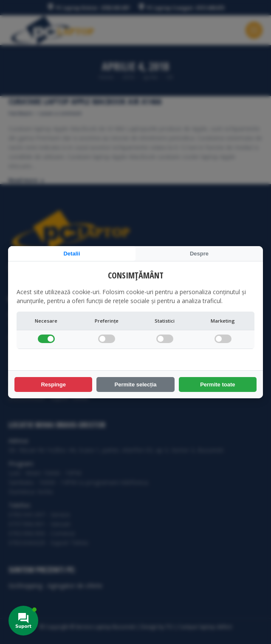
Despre (199, 254)
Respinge (53, 384)
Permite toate (217, 384)
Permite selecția (135, 384)
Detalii (72, 254)
